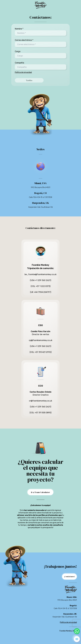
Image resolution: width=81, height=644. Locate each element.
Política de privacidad (23, 72)
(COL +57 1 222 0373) (41, 286)
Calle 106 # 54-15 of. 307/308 (40, 197)
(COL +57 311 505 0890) (40, 413)
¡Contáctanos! (70, 577)
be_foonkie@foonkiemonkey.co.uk (40, 274)
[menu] (77, 639)
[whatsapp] (77, 631)
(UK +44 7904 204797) (41, 292)
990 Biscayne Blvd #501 (40, 187)
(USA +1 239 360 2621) (40, 280)
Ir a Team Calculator (40, 492)
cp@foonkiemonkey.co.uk (41, 340)
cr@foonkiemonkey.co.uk (40, 401)
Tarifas (29, 80)
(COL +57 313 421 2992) (41, 352)
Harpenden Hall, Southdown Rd (40, 207)
